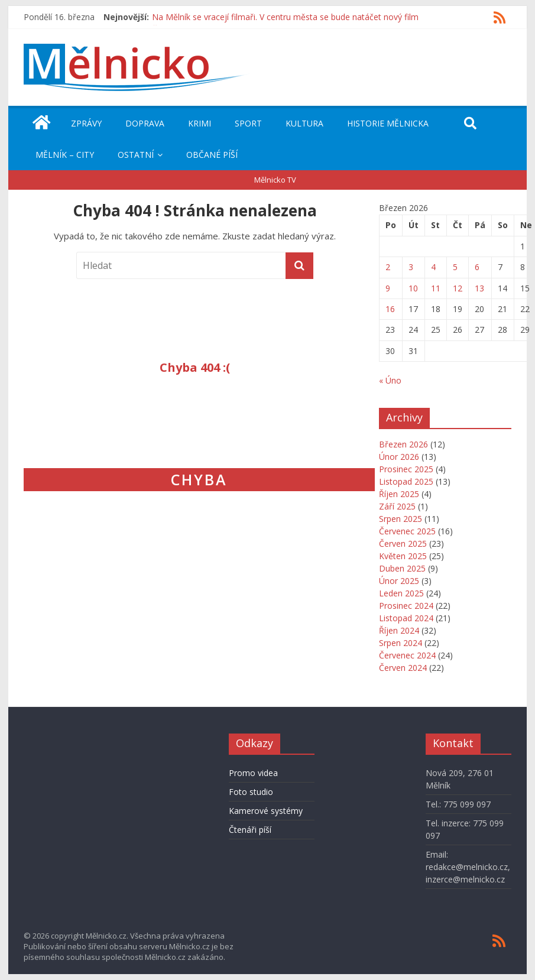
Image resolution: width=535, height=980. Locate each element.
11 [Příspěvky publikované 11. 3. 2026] (436, 288)
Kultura (304, 123)
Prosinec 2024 (406, 606)
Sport (248, 123)
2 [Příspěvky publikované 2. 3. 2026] (388, 267)
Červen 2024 (403, 668)
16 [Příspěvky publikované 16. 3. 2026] (390, 309)
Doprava (145, 123)
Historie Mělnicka (388, 123)
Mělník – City (65, 155)
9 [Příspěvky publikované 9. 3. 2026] (388, 288)
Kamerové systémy (266, 811)
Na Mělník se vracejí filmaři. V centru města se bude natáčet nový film (285, 17)
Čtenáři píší (250, 830)
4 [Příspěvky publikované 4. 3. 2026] (433, 267)
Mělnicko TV (275, 180)
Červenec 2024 (407, 655)
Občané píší (212, 155)
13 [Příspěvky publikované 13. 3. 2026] (479, 288)
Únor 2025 (399, 581)
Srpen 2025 (401, 519)
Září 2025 (397, 506)
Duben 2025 (402, 568)
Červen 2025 (403, 543)
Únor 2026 (399, 457)
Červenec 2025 (407, 531)
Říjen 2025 (399, 494)
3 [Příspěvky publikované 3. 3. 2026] (411, 267)
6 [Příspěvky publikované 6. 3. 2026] (477, 267)
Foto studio (251, 792)
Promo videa (253, 773)
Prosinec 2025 (406, 469)
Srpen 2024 (401, 643)
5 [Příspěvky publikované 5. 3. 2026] (455, 267)
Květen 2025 (403, 556)
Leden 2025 (401, 593)
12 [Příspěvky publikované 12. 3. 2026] (458, 288)
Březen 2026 (403, 444)
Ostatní (136, 155)
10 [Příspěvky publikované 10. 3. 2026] (413, 288)
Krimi (200, 123)
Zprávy (86, 123)
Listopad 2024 (406, 618)
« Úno (390, 380)
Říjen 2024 (399, 630)
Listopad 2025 (406, 481)
